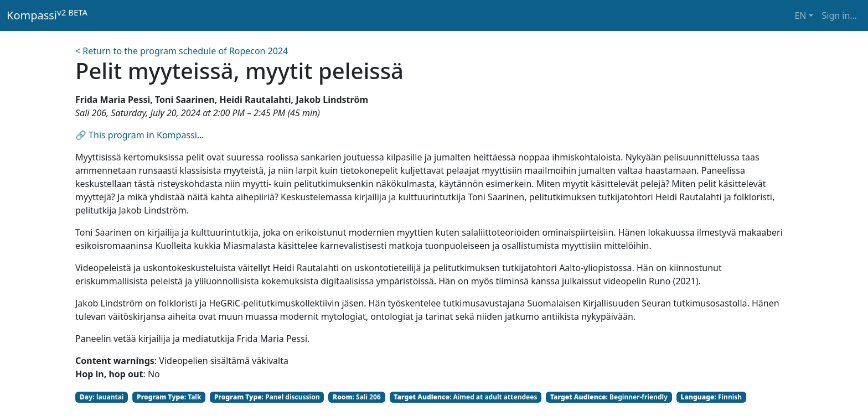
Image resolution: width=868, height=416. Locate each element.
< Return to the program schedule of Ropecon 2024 (182, 51)
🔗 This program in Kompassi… (140, 135)
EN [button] (800, 15)
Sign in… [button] (839, 15)
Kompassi (47, 15)
